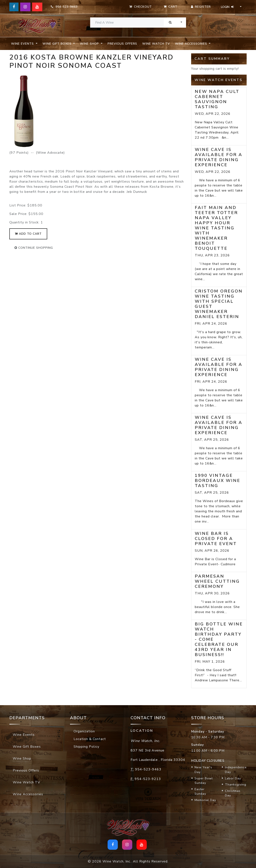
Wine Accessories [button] (192, 44)
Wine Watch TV (156, 44)
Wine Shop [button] (90, 44)
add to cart (28, 234)
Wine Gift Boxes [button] (58, 44)
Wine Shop (22, 759)
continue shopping (34, 248)
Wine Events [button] (23, 44)
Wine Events (24, 735)
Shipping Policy (86, 747)
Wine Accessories (28, 794)
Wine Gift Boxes (27, 747)
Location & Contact (90, 739)
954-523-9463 (64, 7)
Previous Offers (122, 44)
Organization (84, 731)
